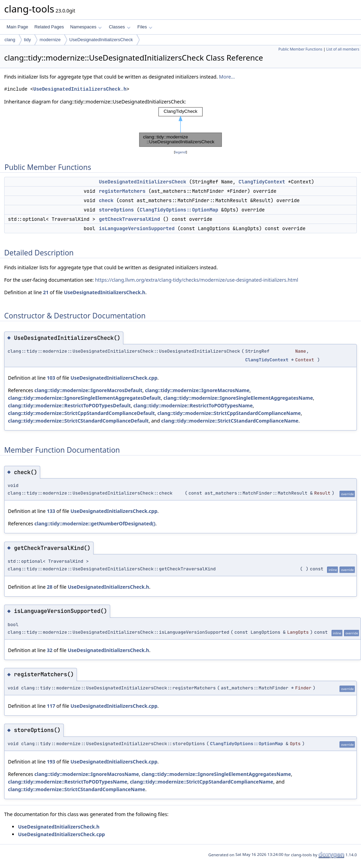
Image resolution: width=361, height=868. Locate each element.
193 (51, 762)
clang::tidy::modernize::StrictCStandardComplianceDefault (78, 421)
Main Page (17, 27)
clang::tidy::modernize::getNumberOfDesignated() (95, 523)
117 (51, 706)
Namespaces (86, 27)
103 (51, 378)
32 (50, 650)
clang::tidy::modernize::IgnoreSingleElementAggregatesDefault (84, 398)
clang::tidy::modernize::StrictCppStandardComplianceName (229, 413)
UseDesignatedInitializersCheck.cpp (114, 378)
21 (46, 292)
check (106, 200)
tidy (27, 40)
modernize (50, 40)
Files (145, 27)
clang (10, 40)
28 (50, 587)
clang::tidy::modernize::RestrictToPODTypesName (193, 405)
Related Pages (49, 27)
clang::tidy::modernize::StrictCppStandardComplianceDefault (81, 413)
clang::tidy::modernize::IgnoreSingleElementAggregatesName (238, 398)
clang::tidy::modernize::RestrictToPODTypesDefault (69, 405)
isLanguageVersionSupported (137, 228)
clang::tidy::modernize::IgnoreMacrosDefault (88, 390)
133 (51, 511)
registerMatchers (122, 191)
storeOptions (116, 210)
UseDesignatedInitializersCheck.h (80, 89)
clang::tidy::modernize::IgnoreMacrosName (197, 390)
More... (227, 77)
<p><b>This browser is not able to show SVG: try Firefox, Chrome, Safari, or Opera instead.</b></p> (180, 127)
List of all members (343, 49)
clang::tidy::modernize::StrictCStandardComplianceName (230, 421)
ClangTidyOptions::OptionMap (179, 210)
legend (180, 152)
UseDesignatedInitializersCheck (101, 40)
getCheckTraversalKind (129, 219)
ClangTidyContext (262, 182)
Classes (120, 27)
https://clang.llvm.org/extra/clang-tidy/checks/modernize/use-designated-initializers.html (196, 280)
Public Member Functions (300, 49)
